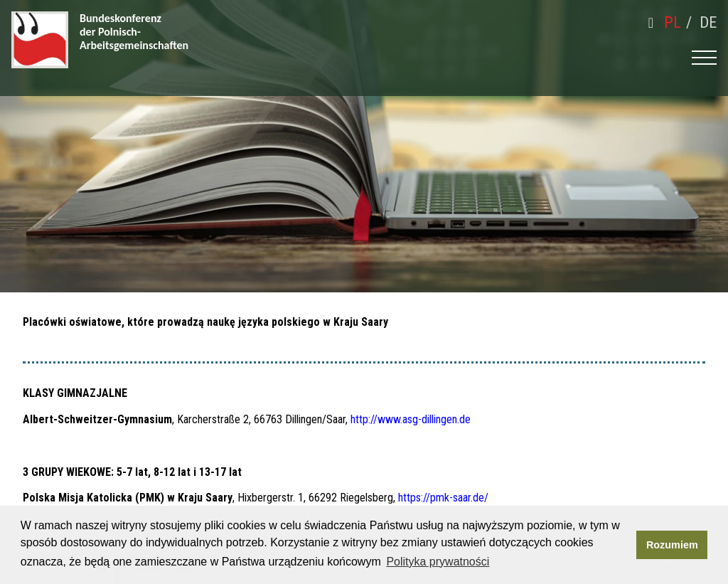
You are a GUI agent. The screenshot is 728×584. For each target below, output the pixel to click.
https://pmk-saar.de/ (443, 498)
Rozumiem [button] (672, 545)
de (708, 22)
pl (673, 22)
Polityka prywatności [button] (438, 562)
